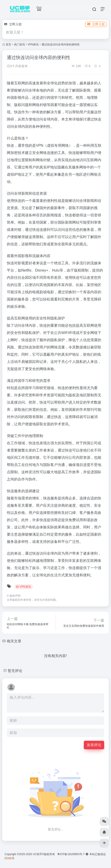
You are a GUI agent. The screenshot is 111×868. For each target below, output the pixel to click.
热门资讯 (20, 45)
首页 (8, 45)
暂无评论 (15, 671)
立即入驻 (96, 24)
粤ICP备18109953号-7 (71, 854)
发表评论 (94, 745)
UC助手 (37, 854)
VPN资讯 (33, 45)
